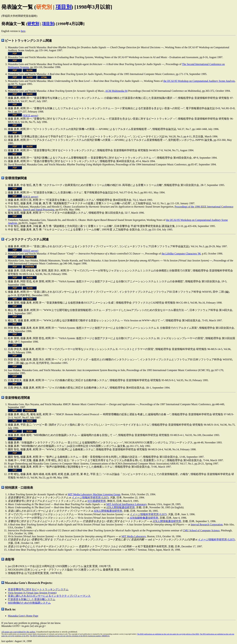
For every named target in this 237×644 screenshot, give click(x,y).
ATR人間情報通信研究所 (120, 507)
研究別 (33, 24)
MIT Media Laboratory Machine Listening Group (94, 494)
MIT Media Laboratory (134, 536)
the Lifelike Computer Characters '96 (181, 254)
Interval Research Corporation (207, 525)
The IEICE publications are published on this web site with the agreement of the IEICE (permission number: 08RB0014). (70, 636)
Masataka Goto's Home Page (23, 616)
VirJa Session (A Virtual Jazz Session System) (32, 593)
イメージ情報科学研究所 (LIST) (90, 497)
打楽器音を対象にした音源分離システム (32, 599)
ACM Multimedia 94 (116, 91)
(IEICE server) (30, 116)
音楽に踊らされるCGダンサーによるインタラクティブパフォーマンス (49, 596)
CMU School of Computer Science (201, 530)
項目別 (64, 7)
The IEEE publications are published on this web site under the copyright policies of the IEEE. (168, 634)
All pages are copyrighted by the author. (18, 632)
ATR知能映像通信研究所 (144, 518)
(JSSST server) (30, 251)
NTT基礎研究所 (97, 501)
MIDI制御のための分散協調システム (29, 603)
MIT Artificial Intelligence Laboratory (126, 504)
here (23, 31)
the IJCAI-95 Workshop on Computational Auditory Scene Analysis (199, 81)
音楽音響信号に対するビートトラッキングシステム (38, 589)
